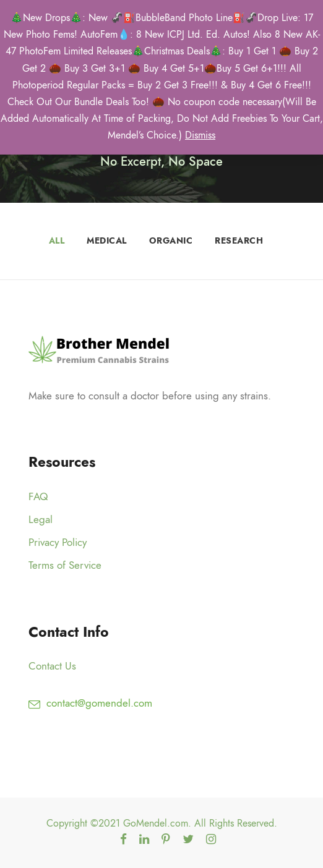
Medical (107, 241)
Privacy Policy (58, 542)
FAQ (38, 496)
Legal (41, 519)
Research (239, 241)
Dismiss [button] (200, 135)
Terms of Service (65, 565)
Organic (171, 241)
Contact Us (52, 666)
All (57, 241)
